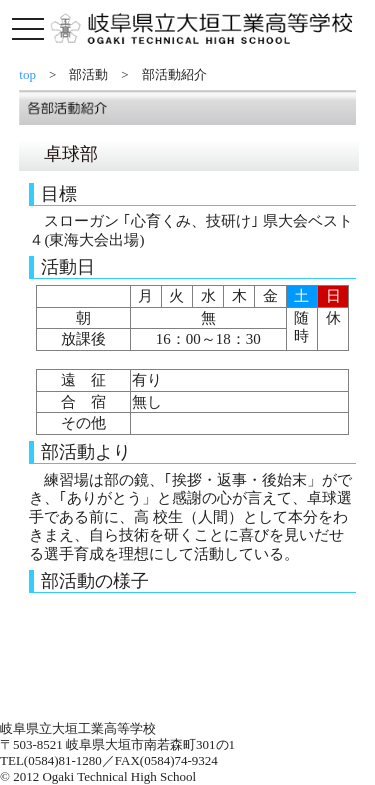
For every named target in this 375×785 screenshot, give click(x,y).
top (34, 74)
